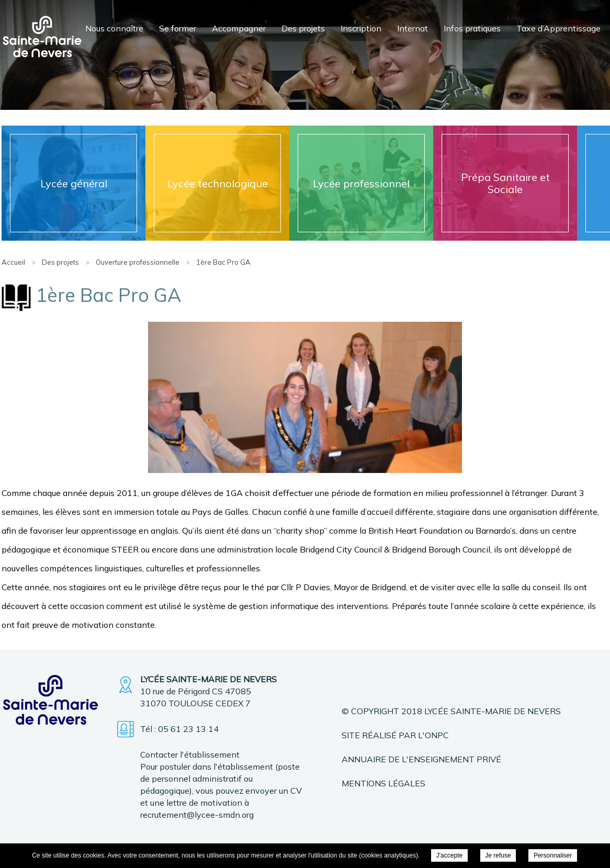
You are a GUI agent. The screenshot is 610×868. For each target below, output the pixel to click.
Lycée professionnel (361, 183)
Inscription (361, 28)
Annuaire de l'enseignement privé (421, 759)
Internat (413, 28)
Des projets (303, 28)
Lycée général (74, 183)
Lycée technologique (218, 183)
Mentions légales (383, 783)
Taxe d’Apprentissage (558, 28)
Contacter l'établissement (190, 754)
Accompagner (239, 28)
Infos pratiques (472, 28)
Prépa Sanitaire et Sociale (505, 183)
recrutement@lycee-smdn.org (197, 815)
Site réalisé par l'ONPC (395, 735)
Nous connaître (114, 28)
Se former (178, 28)
